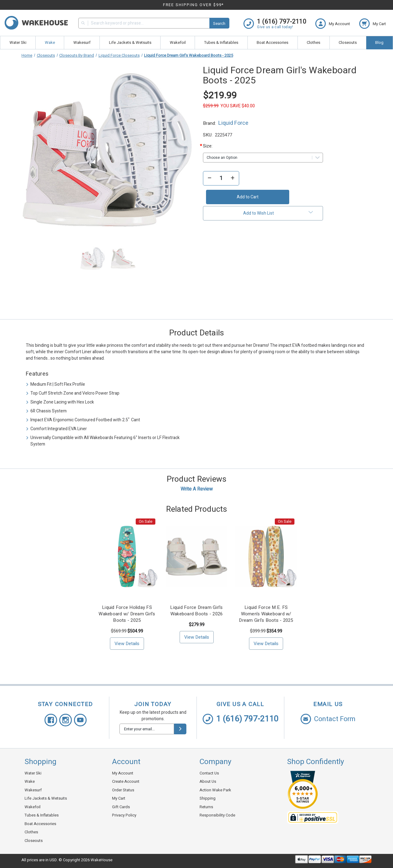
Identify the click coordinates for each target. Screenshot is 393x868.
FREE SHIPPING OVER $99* (194, 5)
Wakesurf (82, 42)
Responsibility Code (217, 815)
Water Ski (18, 42)
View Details (127, 644)
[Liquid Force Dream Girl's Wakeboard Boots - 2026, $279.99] (196, 557)
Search (219, 23)
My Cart (119, 798)
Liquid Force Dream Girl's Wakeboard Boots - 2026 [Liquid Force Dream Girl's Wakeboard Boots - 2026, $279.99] (196, 611)
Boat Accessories (272, 42)
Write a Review (197, 489)
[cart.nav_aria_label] (373, 24)
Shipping (208, 798)
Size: (213, 146)
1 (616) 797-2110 (241, 719)
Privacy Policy (124, 815)
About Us (208, 781)
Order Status (123, 790)
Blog (379, 42)
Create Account (126, 781)
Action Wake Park (215, 790)
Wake (50, 42)
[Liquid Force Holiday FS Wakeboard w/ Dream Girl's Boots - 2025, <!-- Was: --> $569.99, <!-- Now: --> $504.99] (127, 557)
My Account (123, 773)
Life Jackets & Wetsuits (130, 42)
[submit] (180, 729)
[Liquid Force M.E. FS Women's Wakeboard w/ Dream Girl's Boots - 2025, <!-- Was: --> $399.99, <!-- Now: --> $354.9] (266, 557)
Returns (206, 807)
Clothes (313, 42)
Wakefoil (178, 42)
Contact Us (209, 773)
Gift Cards (121, 807)
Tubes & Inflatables (221, 42)
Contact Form (328, 719)
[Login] (337, 24)
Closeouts (348, 42)
